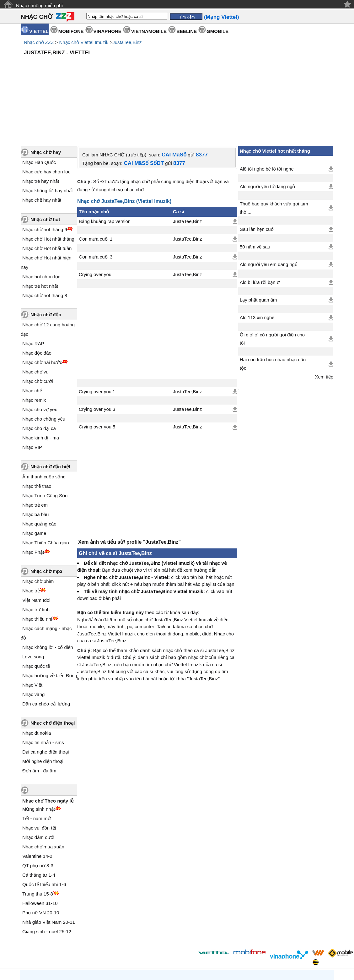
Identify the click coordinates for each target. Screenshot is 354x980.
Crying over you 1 (97, 338)
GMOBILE (217, 31)
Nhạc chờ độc (46, 261)
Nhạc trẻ (31, 537)
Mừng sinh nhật (39, 756)
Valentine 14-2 (37, 803)
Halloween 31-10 (40, 850)
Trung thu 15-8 (38, 840)
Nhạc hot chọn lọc (41, 223)
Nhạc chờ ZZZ (39, 42)
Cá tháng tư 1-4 (39, 822)
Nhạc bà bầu (35, 461)
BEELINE (187, 31)
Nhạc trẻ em (35, 452)
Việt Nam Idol (36, 547)
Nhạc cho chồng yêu (44, 365)
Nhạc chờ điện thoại (53, 670)
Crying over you (95, 221)
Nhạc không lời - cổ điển (48, 594)
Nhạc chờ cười (38, 328)
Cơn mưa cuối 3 (96, 204)
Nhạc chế (32, 337)
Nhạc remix (34, 347)
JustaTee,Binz (127, 42)
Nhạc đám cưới (38, 784)
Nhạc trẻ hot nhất (40, 233)
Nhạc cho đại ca (39, 375)
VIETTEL (39, 31)
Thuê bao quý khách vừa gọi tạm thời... (274, 155)
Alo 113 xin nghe (257, 264)
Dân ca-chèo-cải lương (46, 650)
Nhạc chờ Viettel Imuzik (84, 42)
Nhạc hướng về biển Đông (50, 622)
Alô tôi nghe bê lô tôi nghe (267, 116)
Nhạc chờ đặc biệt (50, 413)
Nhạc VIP (32, 394)
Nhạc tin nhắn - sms (43, 689)
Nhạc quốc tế (36, 613)
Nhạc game (34, 480)
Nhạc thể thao (37, 433)
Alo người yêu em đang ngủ (269, 211)
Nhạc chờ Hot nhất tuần (47, 195)
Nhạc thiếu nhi (37, 566)
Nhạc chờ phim (38, 528)
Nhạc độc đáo (37, 299)
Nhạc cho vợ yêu (40, 356)
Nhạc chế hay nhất (42, 147)
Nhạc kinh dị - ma (41, 384)
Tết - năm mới (37, 765)
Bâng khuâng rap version (105, 168)
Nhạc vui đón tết (39, 774)
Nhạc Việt (32, 632)
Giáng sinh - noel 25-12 (47, 878)
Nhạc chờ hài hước (42, 309)
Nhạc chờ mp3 (46, 518)
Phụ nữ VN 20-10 (41, 859)
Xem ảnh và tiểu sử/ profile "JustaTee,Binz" (129, 492)
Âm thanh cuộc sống (44, 423)
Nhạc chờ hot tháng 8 (45, 242)
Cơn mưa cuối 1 (96, 186)
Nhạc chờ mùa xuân (43, 793)
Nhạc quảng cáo (39, 470)
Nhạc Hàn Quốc (39, 109)
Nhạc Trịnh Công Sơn (45, 442)
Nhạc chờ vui (36, 318)
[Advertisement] (177, 75)
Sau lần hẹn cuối (257, 176)
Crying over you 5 (97, 373)
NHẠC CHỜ (37, 17)
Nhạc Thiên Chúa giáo (46, 489)
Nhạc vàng (33, 641)
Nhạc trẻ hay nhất (41, 128)
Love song (33, 603)
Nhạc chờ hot (45, 166)
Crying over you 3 (97, 356)
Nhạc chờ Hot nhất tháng (48, 185)
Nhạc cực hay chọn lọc (46, 118)
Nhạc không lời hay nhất (48, 137)
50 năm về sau (255, 193)
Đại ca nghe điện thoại (46, 698)
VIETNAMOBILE (149, 31)
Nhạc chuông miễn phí (39, 5)
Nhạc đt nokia (37, 680)
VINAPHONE (107, 31)
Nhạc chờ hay (46, 99)
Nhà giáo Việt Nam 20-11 (49, 869)
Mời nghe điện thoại (43, 708)
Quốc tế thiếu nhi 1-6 (44, 831)
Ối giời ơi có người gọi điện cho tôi (272, 286)
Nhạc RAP (33, 290)
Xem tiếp (324, 324)
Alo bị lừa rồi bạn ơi (260, 229)
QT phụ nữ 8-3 (38, 812)
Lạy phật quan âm (258, 247)
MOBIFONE (71, 31)
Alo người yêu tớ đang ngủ (267, 133)
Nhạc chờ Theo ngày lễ (48, 747)
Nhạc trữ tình (36, 556)
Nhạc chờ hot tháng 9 (45, 176)
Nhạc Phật (33, 499)
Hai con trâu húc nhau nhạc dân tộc (273, 310)
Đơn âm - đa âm (39, 717)
